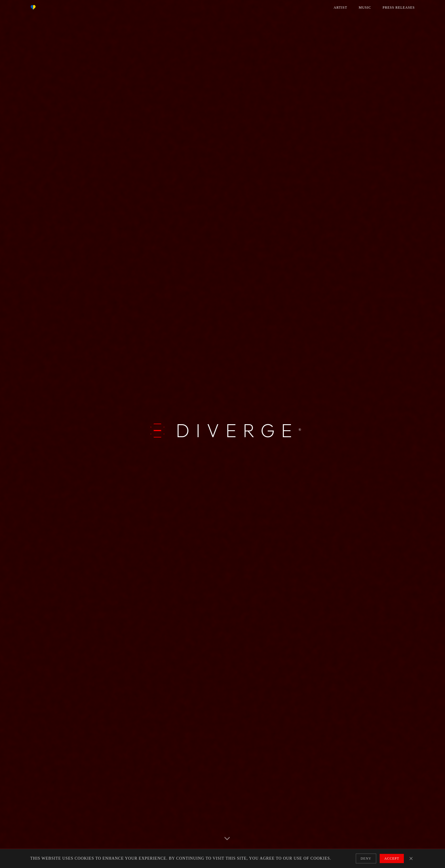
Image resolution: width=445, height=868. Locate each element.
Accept (392, 858)
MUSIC (365, 7)
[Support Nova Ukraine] (33, 7)
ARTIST (340, 7)
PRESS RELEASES (399, 7)
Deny (366, 858)
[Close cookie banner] (411, 858)
